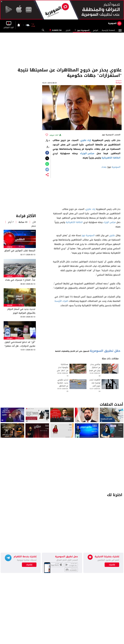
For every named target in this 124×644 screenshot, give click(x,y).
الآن (34, 222)
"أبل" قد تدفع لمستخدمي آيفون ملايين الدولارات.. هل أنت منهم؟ (20, 344)
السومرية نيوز (82, 30)
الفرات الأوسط (61, 301)
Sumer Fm (57, 30)
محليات (10, 247)
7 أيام (11, 222)
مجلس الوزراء (87, 153)
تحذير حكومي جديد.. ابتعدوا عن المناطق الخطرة (63, 384)
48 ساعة (23, 222)
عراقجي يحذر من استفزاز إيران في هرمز (95, 367)
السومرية (116, 167)
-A (48, 147)
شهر (34, 226)
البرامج (96, 30)
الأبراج (68, 30)
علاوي (112, 235)
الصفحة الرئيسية (108, 30)
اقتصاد (10, 305)
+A (48, 140)
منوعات (10, 338)
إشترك (29, 565)
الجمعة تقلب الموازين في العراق (20, 251)
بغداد (104, 167)
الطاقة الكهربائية (111, 158)
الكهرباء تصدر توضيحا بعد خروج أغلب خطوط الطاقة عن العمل (95, 386)
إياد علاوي (86, 140)
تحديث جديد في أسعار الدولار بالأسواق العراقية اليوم (21, 311)
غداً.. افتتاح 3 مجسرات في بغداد (20, 280)
